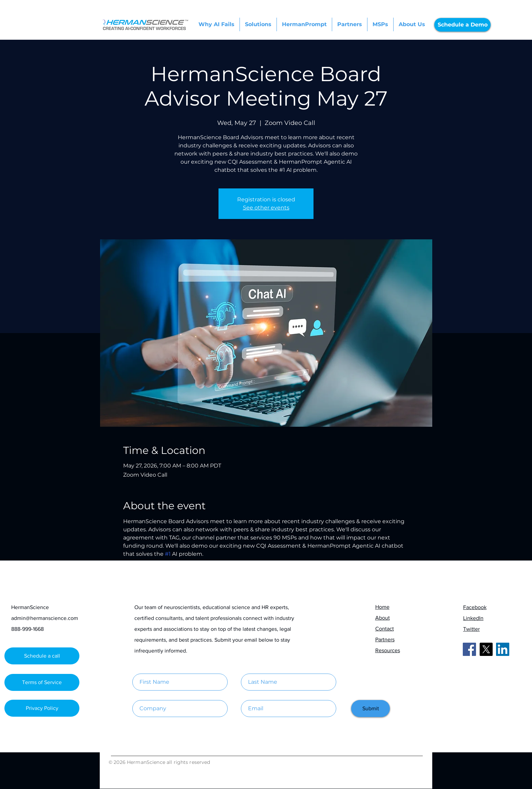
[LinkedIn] (503, 649)
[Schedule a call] (42, 656)
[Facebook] (469, 649)
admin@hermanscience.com (45, 618)
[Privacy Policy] (42, 708)
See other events (266, 208)
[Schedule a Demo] (462, 25)
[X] (486, 649)
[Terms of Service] (42, 682)
